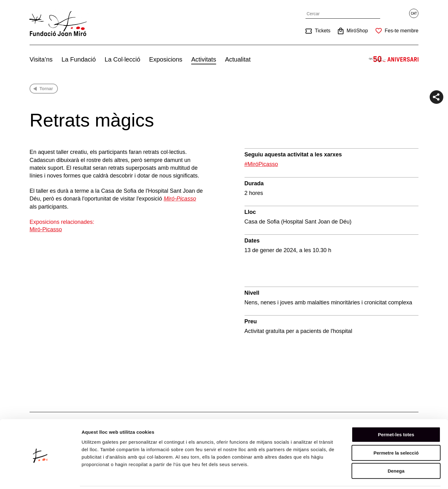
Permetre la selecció (396, 431)
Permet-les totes (396, 413)
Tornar (46, 89)
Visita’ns (41, 59)
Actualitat (238, 59)
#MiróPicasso (261, 164)
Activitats (204, 59)
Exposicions (166, 59)
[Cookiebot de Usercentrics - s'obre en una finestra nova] (40, 477)
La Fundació (79, 59)
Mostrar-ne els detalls (358, 477)
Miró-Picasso (46, 229)
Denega (396, 449)
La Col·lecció (122, 59)
